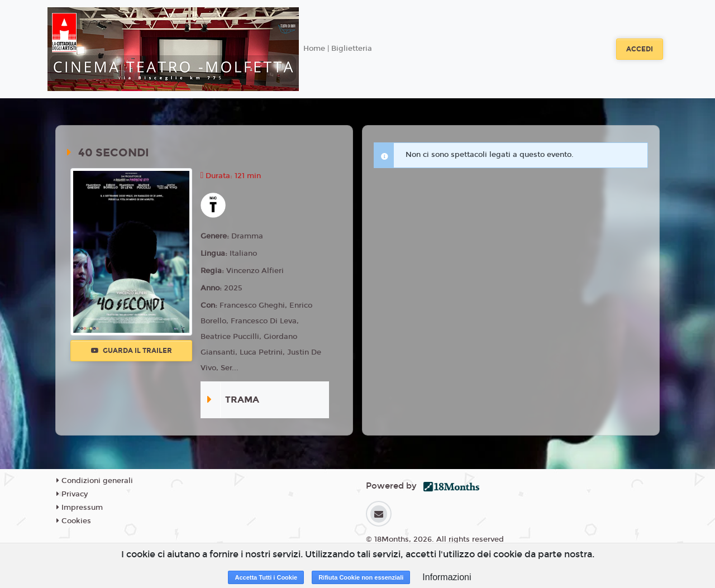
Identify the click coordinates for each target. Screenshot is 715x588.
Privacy (72, 494)
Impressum (80, 508)
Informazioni (447, 577)
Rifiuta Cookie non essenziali (361, 577)
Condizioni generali (95, 481)
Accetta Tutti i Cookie (266, 577)
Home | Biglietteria (338, 49)
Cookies (74, 521)
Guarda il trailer (132, 351)
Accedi (640, 49)
